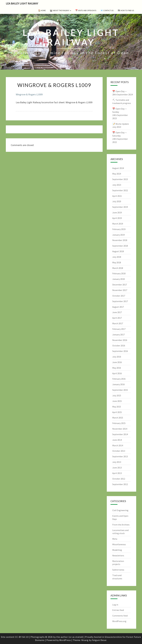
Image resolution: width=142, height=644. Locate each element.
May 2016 (117, 368)
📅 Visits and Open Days (86, 10)
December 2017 (120, 285)
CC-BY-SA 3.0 (22, 637)
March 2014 (118, 445)
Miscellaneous (119, 544)
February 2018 (119, 273)
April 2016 (117, 373)
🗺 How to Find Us (126, 10)
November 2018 (120, 240)
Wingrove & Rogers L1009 (29, 94)
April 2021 (117, 196)
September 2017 (120, 301)
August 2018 (118, 251)
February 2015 (119, 423)
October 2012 (119, 479)
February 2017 (119, 329)
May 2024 (117, 174)
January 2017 (118, 335)
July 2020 (117, 201)
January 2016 (118, 384)
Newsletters (118, 555)
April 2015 (117, 412)
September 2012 (120, 484)
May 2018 (117, 262)
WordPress (65, 640)
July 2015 (117, 395)
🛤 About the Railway (61, 10)
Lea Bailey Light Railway (22, 3)
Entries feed (118, 610)
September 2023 (120, 179)
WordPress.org (119, 621)
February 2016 (119, 379)
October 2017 (119, 296)
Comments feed (120, 616)
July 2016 (117, 357)
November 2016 (120, 340)
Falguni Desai (99, 640)
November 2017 (120, 290)
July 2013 (117, 462)
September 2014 (120, 434)
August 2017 (118, 307)
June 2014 (117, 440)
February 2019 (119, 229)
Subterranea (118, 570)
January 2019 (118, 235)
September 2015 (120, 390)
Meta (115, 539)
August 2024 (118, 168)
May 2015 (117, 407)
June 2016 (117, 362)
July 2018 (117, 257)
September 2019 (120, 207)
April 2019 (117, 218)
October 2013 (119, 451)
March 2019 (118, 224)
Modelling (117, 550)
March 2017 (118, 323)
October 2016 (119, 346)
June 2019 (117, 212)
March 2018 (118, 268)
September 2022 (120, 190)
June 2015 (117, 401)
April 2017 (117, 318)
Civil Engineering (120, 510)
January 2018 (118, 279)
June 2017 (117, 312)
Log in (115, 605)
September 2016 (120, 351)
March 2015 (118, 418)
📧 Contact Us (107, 10)
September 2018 (120, 246)
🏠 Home (42, 10)
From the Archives (121, 525)
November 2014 (120, 429)
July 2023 (117, 185)
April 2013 (117, 473)
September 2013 (120, 456)
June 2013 (117, 468)
